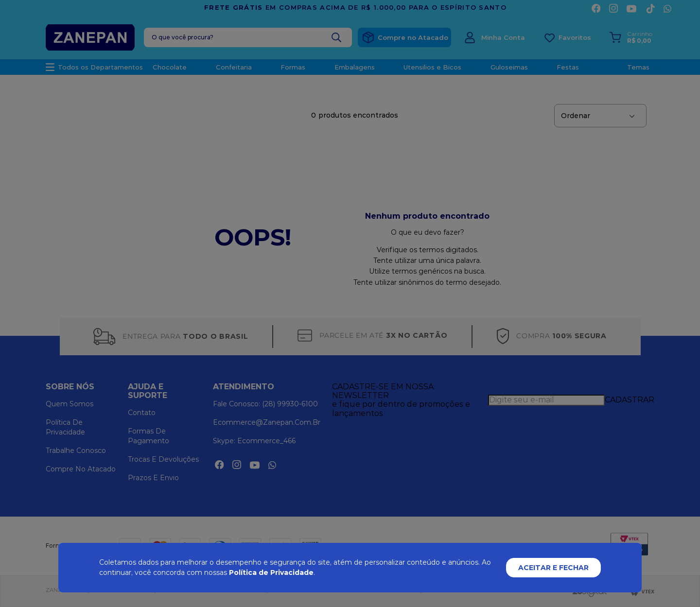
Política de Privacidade (271, 572)
